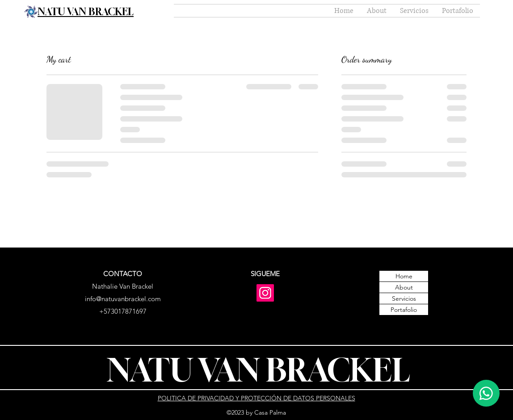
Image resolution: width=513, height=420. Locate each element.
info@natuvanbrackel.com (123, 299)
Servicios (404, 298)
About (404, 287)
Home (404, 276)
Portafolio (404, 310)
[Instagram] (265, 293)
